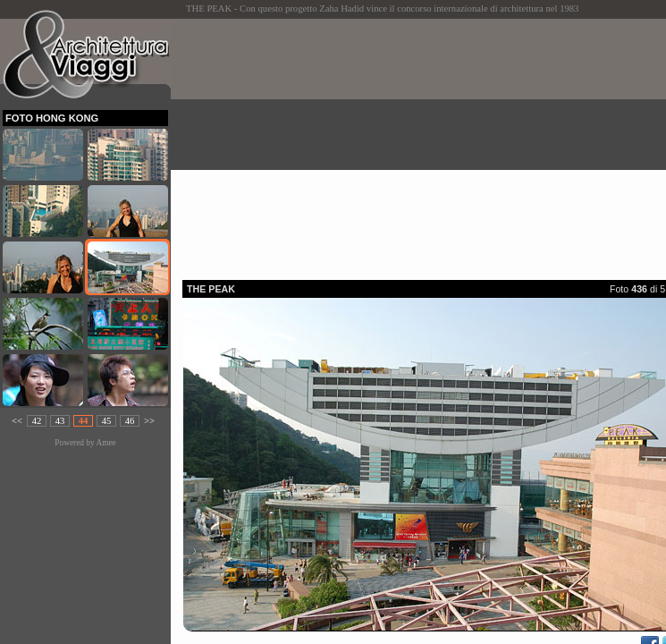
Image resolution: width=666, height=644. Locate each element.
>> (149, 421)
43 (60, 421)
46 (130, 421)
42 (37, 421)
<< (17, 421)
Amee (105, 443)
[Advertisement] (424, 144)
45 (107, 421)
